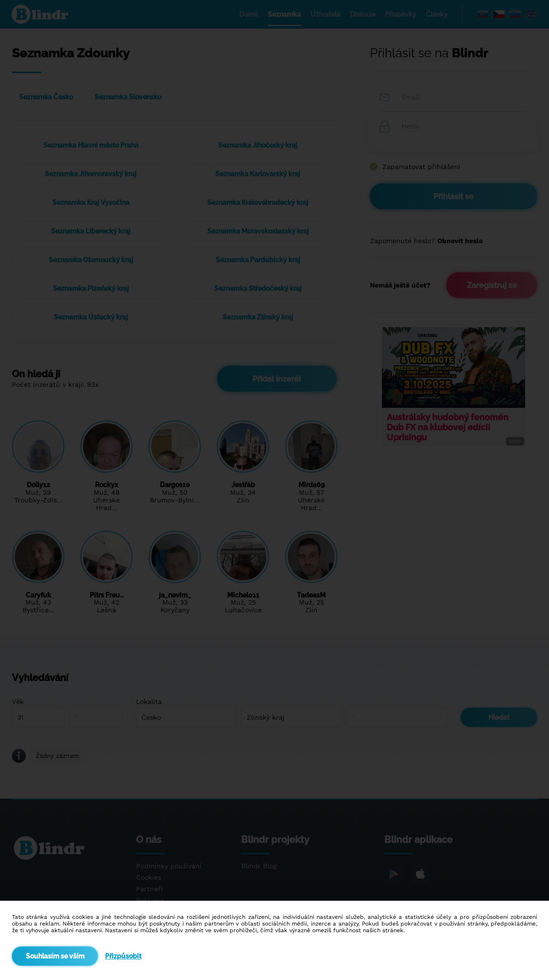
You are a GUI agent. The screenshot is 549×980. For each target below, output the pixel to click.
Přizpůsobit (123, 956)
